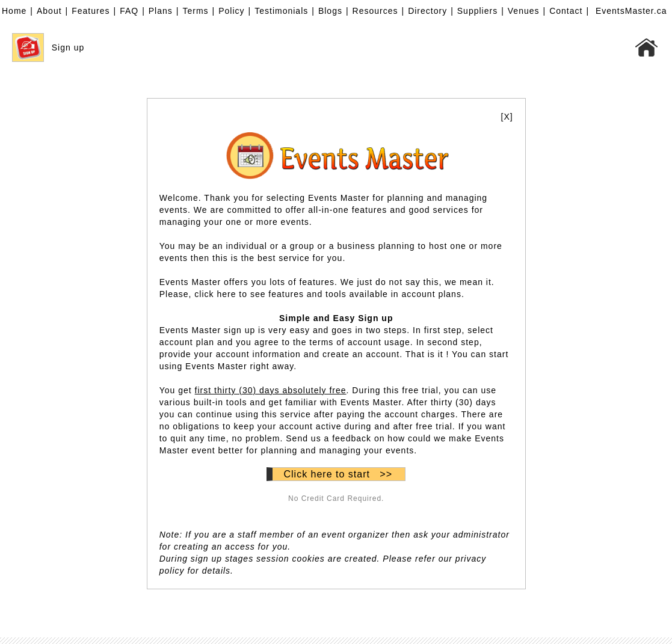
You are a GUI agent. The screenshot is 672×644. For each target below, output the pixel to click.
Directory (427, 11)
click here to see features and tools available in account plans (328, 294)
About (49, 11)
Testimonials (281, 11)
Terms (195, 11)
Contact (566, 11)
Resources (375, 11)
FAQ (129, 11)
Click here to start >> (338, 474)
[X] (507, 117)
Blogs (330, 11)
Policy (231, 11)
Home (14, 11)
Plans (161, 11)
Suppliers (477, 11)
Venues (524, 11)
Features (91, 11)
